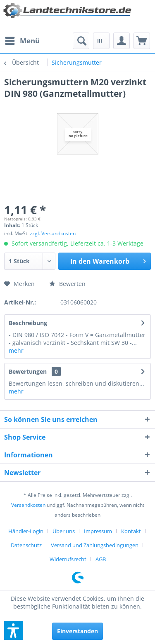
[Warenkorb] (142, 41)
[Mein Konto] (122, 41)
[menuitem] (22, 41)
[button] (14, 630)
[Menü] (22, 41)
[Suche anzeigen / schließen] (81, 41)
